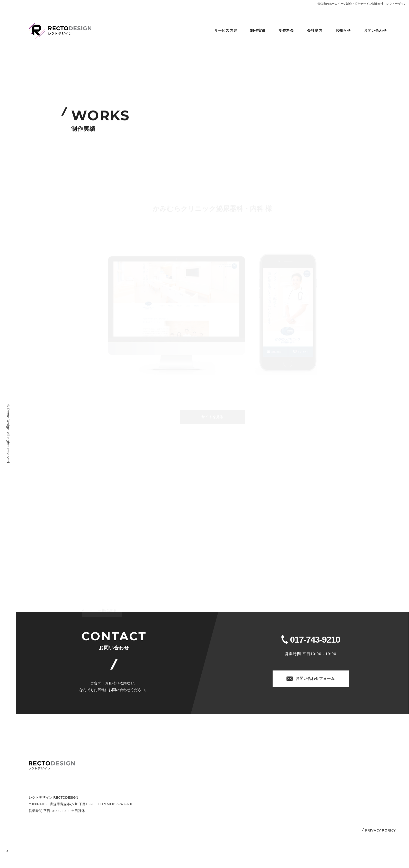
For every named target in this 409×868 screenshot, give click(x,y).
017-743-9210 (315, 640)
